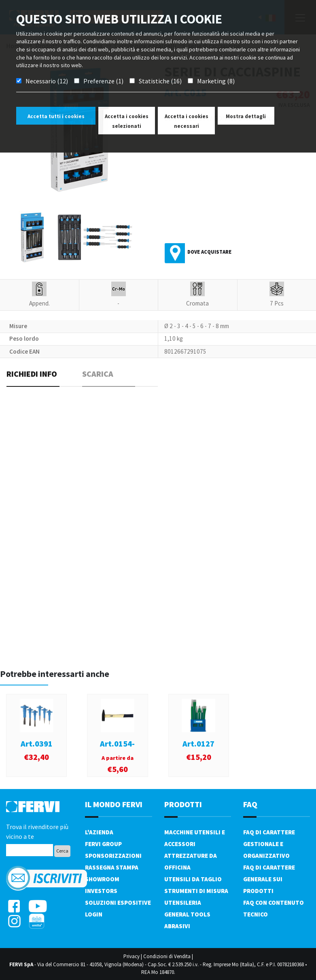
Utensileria (183, 903)
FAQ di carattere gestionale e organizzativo (269, 844)
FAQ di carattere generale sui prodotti (269, 879)
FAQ (250, 804)
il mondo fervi (114, 804)
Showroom (102, 879)
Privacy (131, 956)
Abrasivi (177, 926)
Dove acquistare (209, 252)
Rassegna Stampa (112, 867)
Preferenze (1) (103, 81)
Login (94, 914)
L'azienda (99, 832)
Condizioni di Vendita (167, 956)
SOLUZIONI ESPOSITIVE (118, 903)
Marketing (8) (216, 81)
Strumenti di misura (196, 891)
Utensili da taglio (193, 879)
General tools (187, 914)
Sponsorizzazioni (113, 856)
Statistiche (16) (160, 81)
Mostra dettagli (246, 116)
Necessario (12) (47, 81)
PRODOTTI (183, 804)
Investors (101, 891)
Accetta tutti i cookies (56, 116)
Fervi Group (103, 844)
